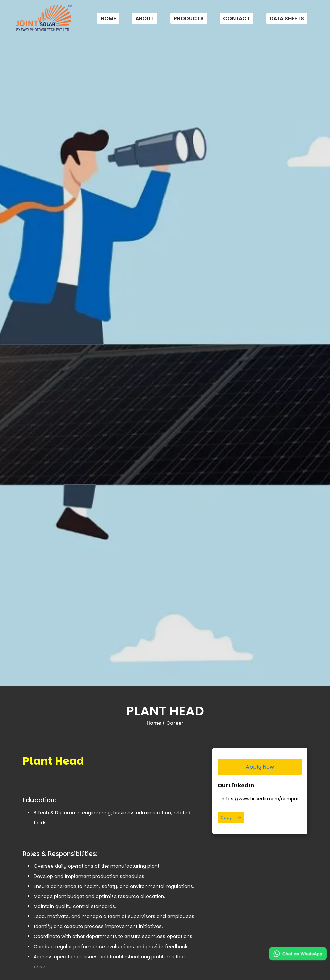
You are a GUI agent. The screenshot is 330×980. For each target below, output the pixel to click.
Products (189, 19)
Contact (237, 19)
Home (108, 19)
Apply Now (260, 767)
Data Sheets (287, 19)
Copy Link (231, 817)
